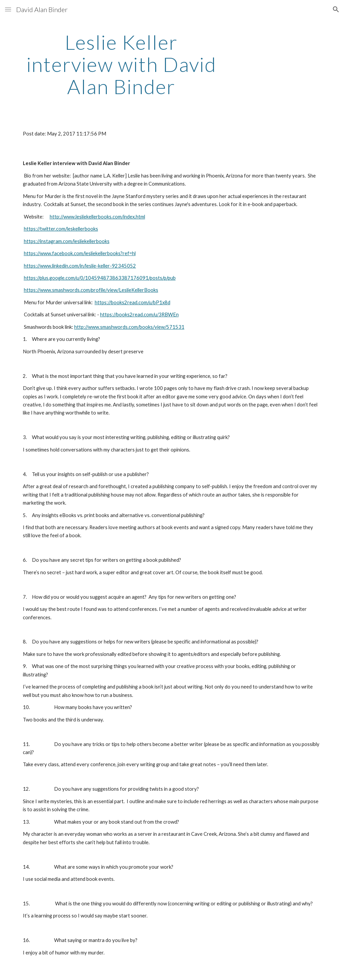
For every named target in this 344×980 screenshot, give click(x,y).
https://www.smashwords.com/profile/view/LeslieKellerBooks (91, 290)
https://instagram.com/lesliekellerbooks (67, 241)
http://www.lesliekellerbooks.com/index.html (97, 217)
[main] (121, 64)
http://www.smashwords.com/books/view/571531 (129, 327)
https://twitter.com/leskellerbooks (61, 229)
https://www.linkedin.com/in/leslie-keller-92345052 (80, 266)
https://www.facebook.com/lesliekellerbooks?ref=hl (80, 253)
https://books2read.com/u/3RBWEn (139, 315)
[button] (8, 9)
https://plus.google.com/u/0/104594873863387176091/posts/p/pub (100, 278)
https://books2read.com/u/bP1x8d (133, 302)
